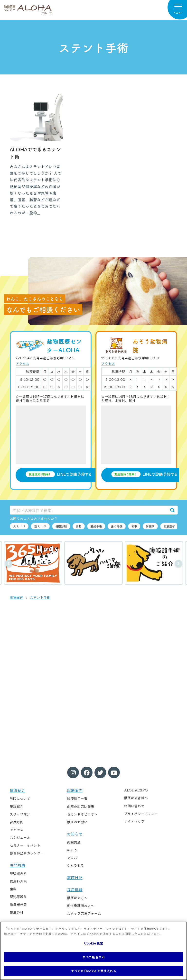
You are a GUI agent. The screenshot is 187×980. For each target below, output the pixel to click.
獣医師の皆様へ (136, 798)
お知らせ (75, 834)
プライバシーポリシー (141, 814)
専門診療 (18, 865)
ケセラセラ (75, 865)
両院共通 (74, 842)
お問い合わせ (134, 806)
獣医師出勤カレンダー (27, 853)
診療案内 (17, 597)
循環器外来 (18, 904)
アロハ (72, 858)
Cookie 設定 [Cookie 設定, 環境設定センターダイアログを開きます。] (93, 943)
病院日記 (75, 877)
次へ (178, 563)
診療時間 (17, 822)
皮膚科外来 (18, 881)
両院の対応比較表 (81, 806)
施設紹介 (17, 806)
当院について (20, 799)
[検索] (172, 510)
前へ (9, 563)
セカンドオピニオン (82, 814)
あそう (72, 850)
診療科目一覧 (77, 799)
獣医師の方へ (77, 898)
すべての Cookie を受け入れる (93, 971)
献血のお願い (77, 822)
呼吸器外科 (18, 873)
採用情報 (75, 889)
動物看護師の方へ (81, 906)
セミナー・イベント (25, 845)
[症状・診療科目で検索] (89, 510)
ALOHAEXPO (136, 790)
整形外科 (17, 912)
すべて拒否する (93, 957)
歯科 (13, 889)
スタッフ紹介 (20, 814)
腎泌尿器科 (18, 897)
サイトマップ (134, 821)
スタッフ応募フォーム (84, 913)
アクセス (22, 363)
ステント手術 (40, 597)
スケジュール (20, 837)
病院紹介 (18, 790)
